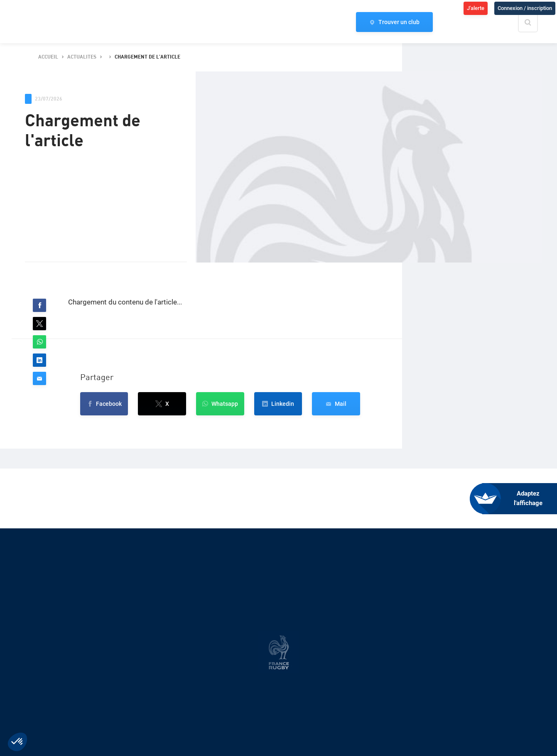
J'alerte (476, 8)
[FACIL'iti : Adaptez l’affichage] (520, 499)
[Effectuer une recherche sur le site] (535, 22)
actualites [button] (82, 57)
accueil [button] (48, 57)
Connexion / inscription (525, 8)
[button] (39, 305)
